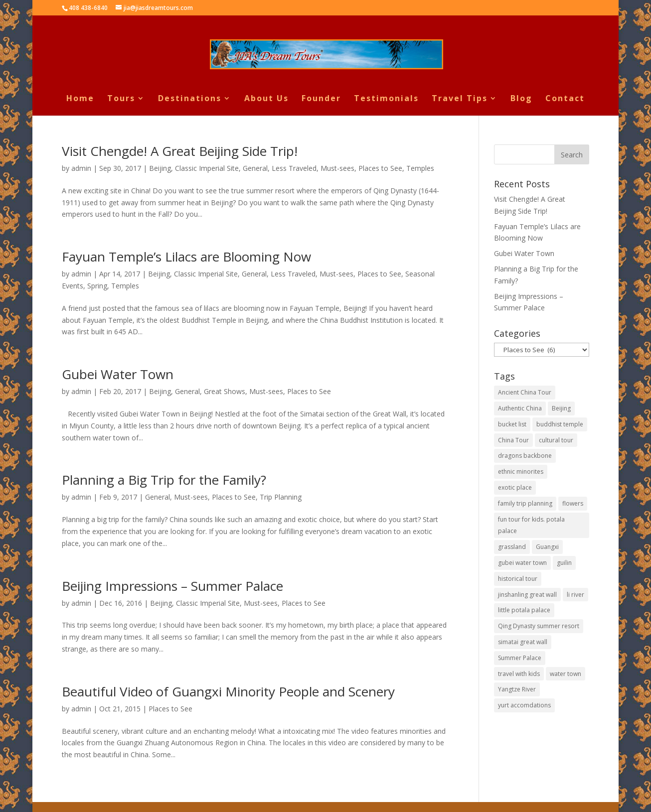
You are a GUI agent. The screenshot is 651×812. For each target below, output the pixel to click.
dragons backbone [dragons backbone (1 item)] (525, 456)
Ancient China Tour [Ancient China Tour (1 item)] (525, 392)
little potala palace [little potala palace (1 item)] (524, 610)
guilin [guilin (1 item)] (564, 563)
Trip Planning (281, 497)
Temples (420, 168)
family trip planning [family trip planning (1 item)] (525, 503)
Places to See (380, 168)
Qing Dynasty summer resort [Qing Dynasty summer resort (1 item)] (539, 626)
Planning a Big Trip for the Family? (164, 480)
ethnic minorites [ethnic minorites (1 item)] (521, 472)
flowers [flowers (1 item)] (573, 503)
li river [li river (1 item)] (575, 595)
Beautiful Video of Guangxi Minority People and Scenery (228, 691)
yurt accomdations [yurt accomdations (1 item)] (524, 705)
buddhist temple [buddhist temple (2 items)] (560, 424)
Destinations (190, 99)
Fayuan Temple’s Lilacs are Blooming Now (186, 257)
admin (81, 168)
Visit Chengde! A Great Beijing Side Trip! (180, 151)
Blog (521, 99)
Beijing (160, 168)
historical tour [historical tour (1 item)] (518, 579)
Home (80, 99)
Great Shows (225, 391)
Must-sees (337, 168)
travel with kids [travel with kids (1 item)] (519, 674)
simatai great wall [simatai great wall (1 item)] (523, 642)
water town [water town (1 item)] (566, 674)
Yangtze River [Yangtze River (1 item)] (517, 689)
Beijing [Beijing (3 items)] (561, 408)
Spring (97, 286)
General (255, 168)
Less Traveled (294, 168)
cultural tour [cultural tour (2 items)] (556, 440)
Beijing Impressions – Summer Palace (172, 586)
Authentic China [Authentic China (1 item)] (520, 408)
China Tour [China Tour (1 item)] (513, 440)
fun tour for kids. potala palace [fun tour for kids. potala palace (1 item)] (531, 525)
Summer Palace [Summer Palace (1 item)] (520, 658)
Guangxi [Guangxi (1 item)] (547, 547)
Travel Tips (460, 99)
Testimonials (386, 99)
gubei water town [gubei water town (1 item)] (522, 563)
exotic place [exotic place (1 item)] (515, 487)
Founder (321, 99)
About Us (266, 99)
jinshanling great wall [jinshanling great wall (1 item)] (527, 595)
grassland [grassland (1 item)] (512, 547)
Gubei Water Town (118, 374)
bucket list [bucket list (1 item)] (512, 424)
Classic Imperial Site (207, 168)
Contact (565, 99)
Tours (121, 99)
